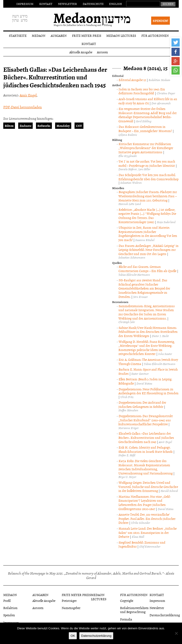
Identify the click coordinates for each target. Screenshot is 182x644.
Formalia (126, 619)
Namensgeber (71, 608)
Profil (7, 601)
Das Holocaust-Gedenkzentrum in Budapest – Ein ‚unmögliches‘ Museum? (145, 129)
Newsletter (67, 4)
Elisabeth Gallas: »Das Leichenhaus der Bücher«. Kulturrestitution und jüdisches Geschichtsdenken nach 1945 (146, 437)
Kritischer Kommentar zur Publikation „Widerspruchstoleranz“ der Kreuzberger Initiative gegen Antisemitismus (146, 148)
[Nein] (176, 633)
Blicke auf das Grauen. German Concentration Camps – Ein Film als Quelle (147, 269)
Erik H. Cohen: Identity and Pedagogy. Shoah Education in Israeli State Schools (146, 449)
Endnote (25, 126)
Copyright (127, 601)
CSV (79, 126)
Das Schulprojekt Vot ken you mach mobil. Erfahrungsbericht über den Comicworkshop (148, 177)
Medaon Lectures (121, 36)
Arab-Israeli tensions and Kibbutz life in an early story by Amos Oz (148, 101)
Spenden (9, 615)
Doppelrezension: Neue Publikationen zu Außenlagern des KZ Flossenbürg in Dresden (148, 391)
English (116, 4)
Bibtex (9, 126)
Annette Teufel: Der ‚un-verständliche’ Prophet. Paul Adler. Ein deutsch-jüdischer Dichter (147, 518)
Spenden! (161, 21)
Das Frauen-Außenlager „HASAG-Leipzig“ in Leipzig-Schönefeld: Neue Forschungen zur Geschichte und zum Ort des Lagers (148, 250)
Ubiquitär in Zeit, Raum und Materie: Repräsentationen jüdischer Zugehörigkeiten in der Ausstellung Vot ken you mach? (148, 234)
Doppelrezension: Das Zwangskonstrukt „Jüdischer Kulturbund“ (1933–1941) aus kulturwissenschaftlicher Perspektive (146, 420)
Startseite (18, 36)
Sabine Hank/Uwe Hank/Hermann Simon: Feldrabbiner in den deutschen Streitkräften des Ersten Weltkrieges (148, 332)
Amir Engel (28, 95)
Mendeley (63, 126)
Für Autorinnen (155, 36)
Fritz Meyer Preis (87, 36)
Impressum (25, 4)
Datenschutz (93, 4)
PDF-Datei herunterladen (23, 107)
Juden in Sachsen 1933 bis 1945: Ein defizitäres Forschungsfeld (142, 91)
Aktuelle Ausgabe (81, 52)
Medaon (39, 36)
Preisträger (69, 601)
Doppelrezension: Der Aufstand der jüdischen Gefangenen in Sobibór (142, 404)
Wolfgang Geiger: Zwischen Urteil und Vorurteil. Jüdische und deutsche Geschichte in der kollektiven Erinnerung (148, 487)
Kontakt (46, 4)
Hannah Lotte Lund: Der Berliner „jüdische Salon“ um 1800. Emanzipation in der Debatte (148, 532)
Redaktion (10, 608)
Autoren (102, 52)
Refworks (44, 126)
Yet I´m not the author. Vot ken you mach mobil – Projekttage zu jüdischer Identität (147, 163)
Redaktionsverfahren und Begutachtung (134, 610)
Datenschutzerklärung (165, 615)
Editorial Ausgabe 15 (132, 80)
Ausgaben (59, 36)
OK (73, 636)
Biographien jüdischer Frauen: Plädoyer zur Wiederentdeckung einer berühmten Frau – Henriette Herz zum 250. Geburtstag (148, 196)
